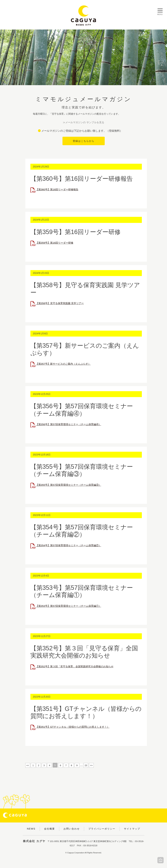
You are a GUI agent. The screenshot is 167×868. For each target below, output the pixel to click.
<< (28, 765)
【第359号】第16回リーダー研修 (56, 243)
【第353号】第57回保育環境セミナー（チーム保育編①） (71, 606)
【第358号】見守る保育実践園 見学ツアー (61, 303)
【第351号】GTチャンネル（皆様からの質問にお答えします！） (75, 727)
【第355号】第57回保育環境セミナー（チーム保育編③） (71, 485)
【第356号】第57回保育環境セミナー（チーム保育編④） (71, 424)
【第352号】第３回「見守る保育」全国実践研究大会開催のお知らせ (77, 667)
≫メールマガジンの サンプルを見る (83, 122)
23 (86, 765)
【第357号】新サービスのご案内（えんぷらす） (65, 364)
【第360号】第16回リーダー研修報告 (59, 190)
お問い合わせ (72, 829)
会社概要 (49, 829)
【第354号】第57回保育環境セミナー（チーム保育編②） (71, 546)
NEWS (31, 829)
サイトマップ (132, 829)
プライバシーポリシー (102, 829)
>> (91, 765)
